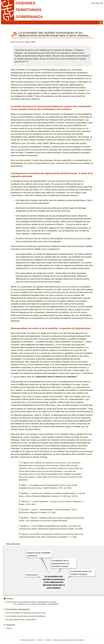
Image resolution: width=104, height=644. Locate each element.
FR (102, 3)
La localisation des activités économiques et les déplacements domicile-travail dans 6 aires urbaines (54, 582)
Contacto (40, 640)
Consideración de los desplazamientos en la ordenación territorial (61, 563)
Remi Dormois (17, 42)
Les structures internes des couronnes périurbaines (26, 616)
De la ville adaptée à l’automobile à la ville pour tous (26, 613)
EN (93, 3)
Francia (9, 628)
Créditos (48, 640)
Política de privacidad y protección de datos (68, 640)
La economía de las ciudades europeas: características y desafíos (31, 602)
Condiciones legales (27, 640)
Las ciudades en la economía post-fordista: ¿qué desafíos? (36, 604)
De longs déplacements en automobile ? (21, 620)
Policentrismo (31, 575)
